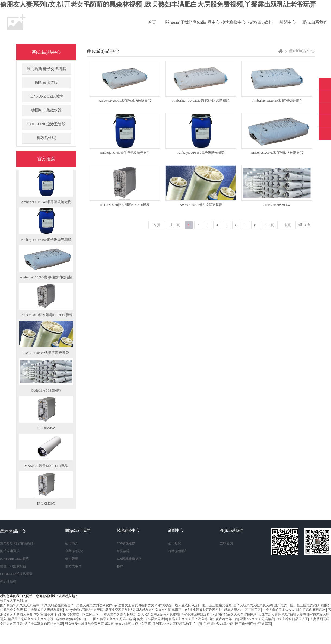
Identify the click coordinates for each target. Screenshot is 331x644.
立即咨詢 (226, 543)
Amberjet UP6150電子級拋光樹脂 (46, 240)
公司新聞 (175, 543)
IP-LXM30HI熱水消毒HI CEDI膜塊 (46, 315)
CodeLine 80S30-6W (46, 390)
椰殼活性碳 (46, 138)
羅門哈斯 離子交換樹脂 (46, 69)
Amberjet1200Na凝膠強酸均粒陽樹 (46, 277)
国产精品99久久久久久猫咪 (20, 605)
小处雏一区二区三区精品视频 (211, 605)
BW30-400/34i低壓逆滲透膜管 (46, 353)
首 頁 (157, 225)
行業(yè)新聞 (177, 551)
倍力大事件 (73, 566)
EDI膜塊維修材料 (129, 559)
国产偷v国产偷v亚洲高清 (253, 624)
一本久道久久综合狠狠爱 (118, 614)
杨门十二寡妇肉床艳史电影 (44, 624)
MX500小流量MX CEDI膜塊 (46, 466)
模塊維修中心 (233, 22)
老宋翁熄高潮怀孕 (47, 614)
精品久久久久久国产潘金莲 (188, 619)
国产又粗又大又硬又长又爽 (253, 605)
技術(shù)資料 (261, 22)
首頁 (152, 22)
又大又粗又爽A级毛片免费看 (158, 614)
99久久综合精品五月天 (292, 619)
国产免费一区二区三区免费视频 (297, 605)
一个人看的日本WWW (278, 610)
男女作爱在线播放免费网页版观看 (89, 624)
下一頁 (269, 225)
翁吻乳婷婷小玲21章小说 (216, 624)
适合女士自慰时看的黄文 (136, 605)
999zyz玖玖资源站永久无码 (84, 610)
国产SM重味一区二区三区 (80, 614)
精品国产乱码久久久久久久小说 (31, 619)
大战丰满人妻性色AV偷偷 (277, 614)
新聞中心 (288, 22)
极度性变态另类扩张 (120, 610)
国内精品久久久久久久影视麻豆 (158, 610)
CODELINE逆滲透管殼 (46, 124)
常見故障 (123, 551)
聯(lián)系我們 (315, 22)
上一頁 (175, 225)
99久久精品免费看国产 (58, 605)
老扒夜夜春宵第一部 (224, 619)
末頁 (287, 225)
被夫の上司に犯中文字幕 (133, 624)
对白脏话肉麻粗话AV (311, 610)
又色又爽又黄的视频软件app (96, 605)
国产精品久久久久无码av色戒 (114, 619)
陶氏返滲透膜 (46, 83)
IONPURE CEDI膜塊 (47, 96)
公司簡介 (72, 543)
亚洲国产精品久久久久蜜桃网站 (234, 614)
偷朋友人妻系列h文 (14, 601)
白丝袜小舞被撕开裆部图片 (203, 610)
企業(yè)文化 (74, 551)
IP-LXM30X (46, 503)
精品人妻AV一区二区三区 (243, 610)
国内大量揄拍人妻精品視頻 (44, 610)
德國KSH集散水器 (46, 110)
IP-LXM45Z (46, 428)
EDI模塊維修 (126, 543)
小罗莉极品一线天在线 (172, 605)
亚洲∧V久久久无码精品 (257, 619)
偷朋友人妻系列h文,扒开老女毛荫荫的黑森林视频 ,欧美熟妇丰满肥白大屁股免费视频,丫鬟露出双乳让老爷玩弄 (158, 4)
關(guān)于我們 (179, 22)
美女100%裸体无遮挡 (152, 619)
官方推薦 (46, 159)
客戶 (120, 566)
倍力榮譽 (72, 559)
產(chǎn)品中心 (206, 22)
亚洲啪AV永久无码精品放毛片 (174, 624)
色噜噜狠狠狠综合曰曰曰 (74, 619)
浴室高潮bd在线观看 (195, 614)
